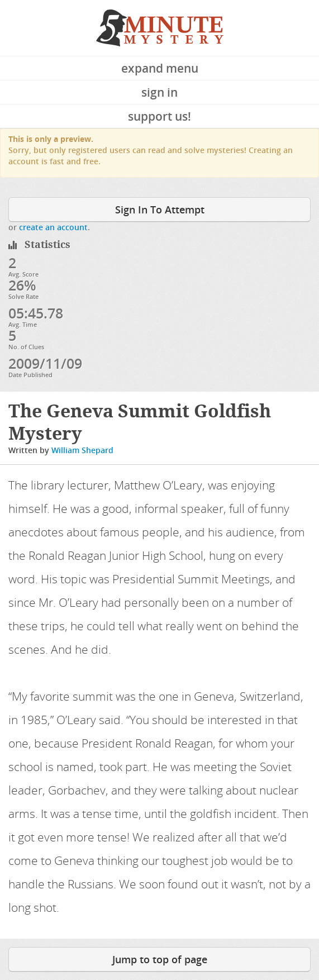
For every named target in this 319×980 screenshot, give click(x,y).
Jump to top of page (160, 959)
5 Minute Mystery (160, 28)
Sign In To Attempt (160, 210)
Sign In (159, 92)
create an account (53, 227)
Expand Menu (160, 68)
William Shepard (82, 450)
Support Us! (159, 116)
